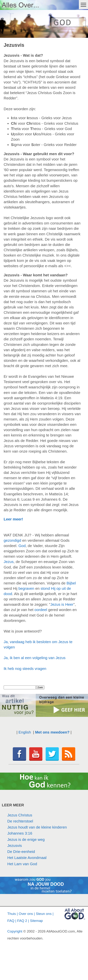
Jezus (9, 562)
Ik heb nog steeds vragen (25, 669)
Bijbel (71, 583)
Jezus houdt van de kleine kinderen (37, 827)
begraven (26, 588)
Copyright (15, 931)
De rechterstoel (20, 821)
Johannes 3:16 (20, 833)
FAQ (11, 921)
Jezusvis (15, 845)
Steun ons (44, 914)
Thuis (12, 914)
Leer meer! (13, 519)
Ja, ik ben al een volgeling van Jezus (35, 658)
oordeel (41, 610)
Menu (83, 5)
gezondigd (12, 540)
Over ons (26, 914)
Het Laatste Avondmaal (27, 858)
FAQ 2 (22, 921)
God (22, 546)
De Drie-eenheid (21, 852)
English (25, 732)
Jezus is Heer (62, 604)
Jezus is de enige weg (26, 839)
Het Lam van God (22, 864)
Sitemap (36, 921)
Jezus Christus (20, 815)
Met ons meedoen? (52, 732)
